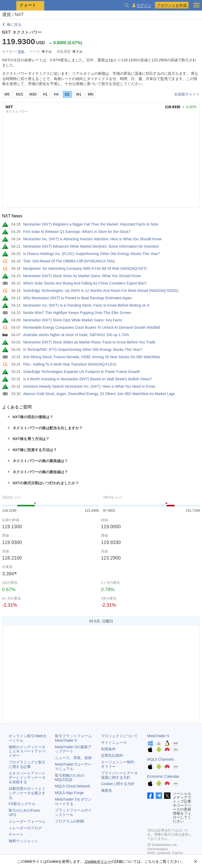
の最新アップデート (73, 749)
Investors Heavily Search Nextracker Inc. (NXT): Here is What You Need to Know (89, 386)
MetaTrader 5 (158, 736)
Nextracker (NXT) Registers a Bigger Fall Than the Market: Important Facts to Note (91, 224)
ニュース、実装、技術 (73, 758)
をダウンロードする (73, 802)
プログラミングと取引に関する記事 (27, 764)
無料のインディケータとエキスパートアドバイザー (27, 751)
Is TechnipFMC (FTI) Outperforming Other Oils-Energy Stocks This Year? (83, 350)
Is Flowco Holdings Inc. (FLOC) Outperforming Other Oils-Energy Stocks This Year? (92, 254)
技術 (21, 51)
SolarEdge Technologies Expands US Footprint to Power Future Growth (82, 372)
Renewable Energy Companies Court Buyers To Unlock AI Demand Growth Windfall (92, 327)
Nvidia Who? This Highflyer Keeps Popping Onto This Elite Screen (77, 313)
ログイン (144, 5)
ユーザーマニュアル (73, 767)
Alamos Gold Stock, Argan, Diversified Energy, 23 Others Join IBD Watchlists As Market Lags (99, 394)
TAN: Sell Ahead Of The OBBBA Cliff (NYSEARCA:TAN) (69, 261)
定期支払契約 (112, 755)
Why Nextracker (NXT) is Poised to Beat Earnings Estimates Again (77, 298)
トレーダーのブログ (25, 828)
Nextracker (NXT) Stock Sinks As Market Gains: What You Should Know (82, 276)
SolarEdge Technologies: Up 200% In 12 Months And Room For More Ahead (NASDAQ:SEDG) (101, 291)
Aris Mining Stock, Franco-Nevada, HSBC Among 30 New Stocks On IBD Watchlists (92, 357)
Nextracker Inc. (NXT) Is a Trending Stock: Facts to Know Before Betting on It (86, 305)
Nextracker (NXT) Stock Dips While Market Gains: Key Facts (73, 320)
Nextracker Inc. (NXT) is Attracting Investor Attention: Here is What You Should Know (92, 239)
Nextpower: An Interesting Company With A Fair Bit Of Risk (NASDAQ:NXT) (85, 268)
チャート (16, 834)
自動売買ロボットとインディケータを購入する (27, 793)
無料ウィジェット (23, 841)
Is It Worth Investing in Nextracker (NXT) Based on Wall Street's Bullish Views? (87, 379)
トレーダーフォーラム (27, 821)
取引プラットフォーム (75, 738)
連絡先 (107, 790)
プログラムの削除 (70, 821)
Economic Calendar (163, 776)
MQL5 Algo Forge (69, 793)
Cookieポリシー (97, 861)
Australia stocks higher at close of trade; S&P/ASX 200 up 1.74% (76, 335)
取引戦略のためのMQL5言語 (70, 778)
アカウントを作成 (172, 5)
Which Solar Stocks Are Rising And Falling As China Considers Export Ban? (85, 283)
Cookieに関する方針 (118, 784)
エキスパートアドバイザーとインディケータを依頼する (27, 778)
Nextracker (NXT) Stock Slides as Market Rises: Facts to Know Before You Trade (89, 342)
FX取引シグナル (22, 804)
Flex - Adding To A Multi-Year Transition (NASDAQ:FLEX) (70, 364)
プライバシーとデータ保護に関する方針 (119, 775)
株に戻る (14, 24)
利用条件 (108, 749)
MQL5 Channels (161, 759)
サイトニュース (114, 742)
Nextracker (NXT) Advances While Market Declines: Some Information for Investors (91, 246)
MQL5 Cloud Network (73, 786)
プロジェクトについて (119, 736)
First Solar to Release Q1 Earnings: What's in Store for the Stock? (77, 232)
